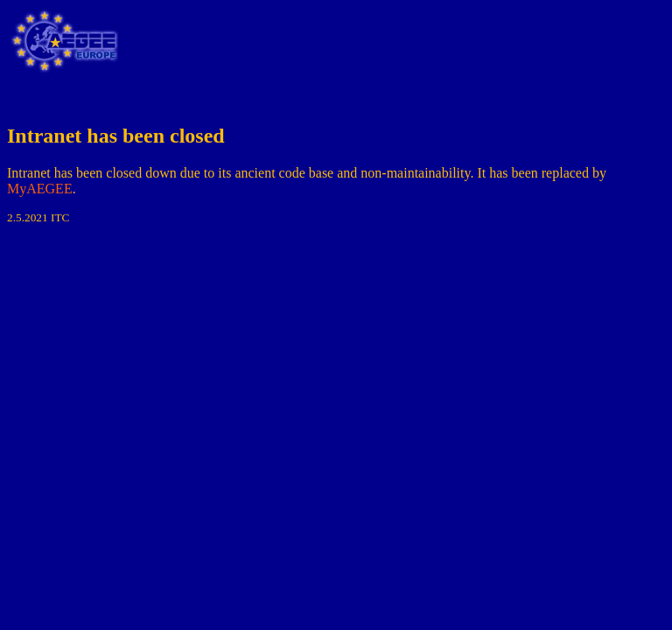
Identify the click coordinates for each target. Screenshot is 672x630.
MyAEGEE (40, 189)
